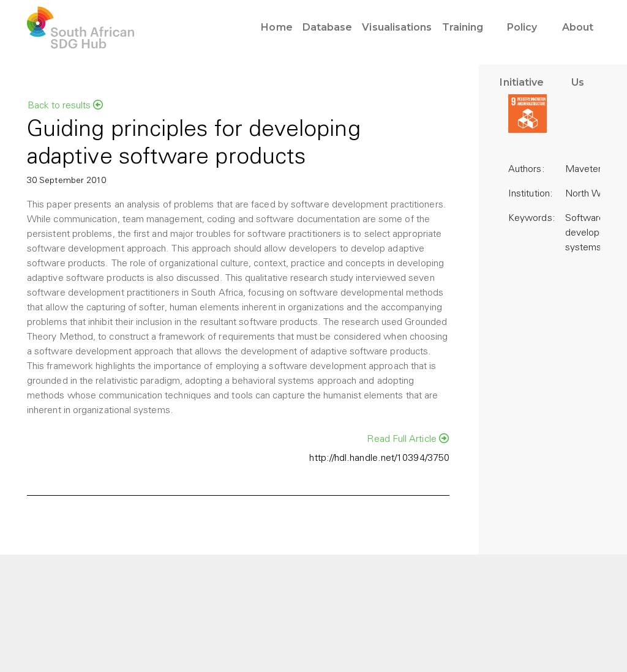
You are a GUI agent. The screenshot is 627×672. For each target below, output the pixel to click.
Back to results (65, 105)
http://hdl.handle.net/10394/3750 (379, 458)
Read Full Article (408, 439)
